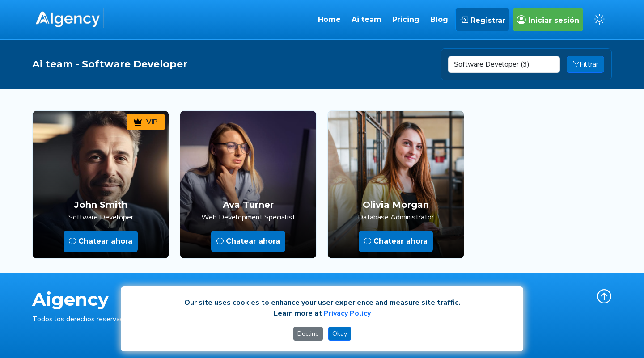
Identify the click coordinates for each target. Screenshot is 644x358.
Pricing (406, 19)
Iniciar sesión (548, 20)
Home (329, 19)
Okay (340, 334)
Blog (439, 19)
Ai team (366, 19)
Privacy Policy (347, 313)
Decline (308, 334)
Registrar (482, 20)
